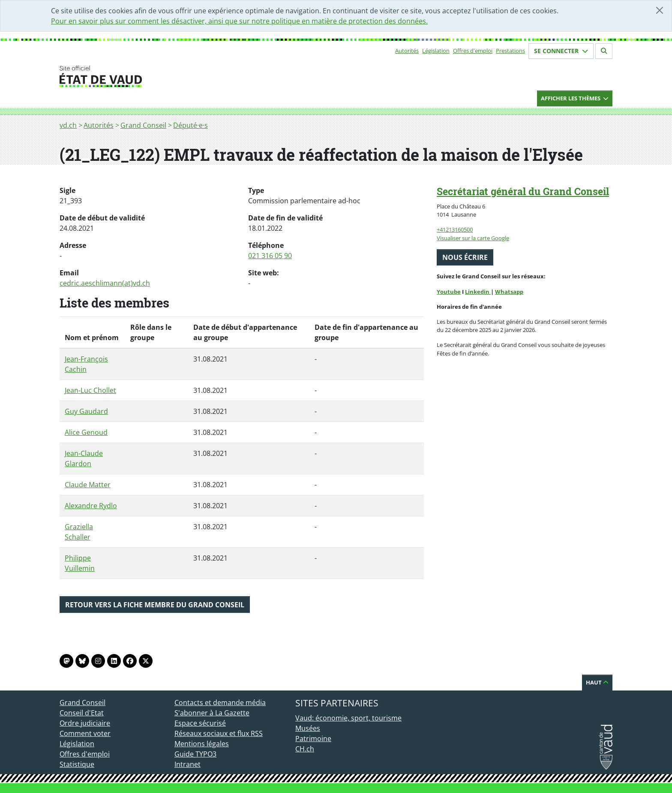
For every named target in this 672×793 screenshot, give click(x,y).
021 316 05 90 (270, 256)
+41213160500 (455, 229)
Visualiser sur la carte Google (473, 238)
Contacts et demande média (220, 703)
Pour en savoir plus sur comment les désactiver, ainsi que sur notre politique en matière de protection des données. (239, 21)
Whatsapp (509, 292)
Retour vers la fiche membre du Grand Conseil (155, 605)
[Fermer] (660, 10)
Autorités (407, 51)
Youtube (449, 292)
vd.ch (68, 125)
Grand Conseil (143, 125)
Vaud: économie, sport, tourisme (348, 718)
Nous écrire (465, 257)
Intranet (187, 764)
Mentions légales (202, 744)
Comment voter (85, 733)
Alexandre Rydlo (91, 506)
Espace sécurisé (200, 723)
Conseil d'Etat (82, 713)
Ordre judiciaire (85, 723)
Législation (436, 51)
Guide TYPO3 (195, 754)
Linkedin (478, 292)
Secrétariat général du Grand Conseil (523, 191)
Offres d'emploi (473, 51)
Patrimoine (313, 739)
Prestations (510, 51)
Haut (597, 682)
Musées (308, 728)
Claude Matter (88, 485)
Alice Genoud (86, 432)
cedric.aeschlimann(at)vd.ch (105, 283)
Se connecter (561, 51)
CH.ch (305, 749)
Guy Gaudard (86, 411)
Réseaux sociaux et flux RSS (219, 733)
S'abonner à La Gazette (212, 713)
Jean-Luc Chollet (90, 390)
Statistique (77, 764)
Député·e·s (190, 125)
